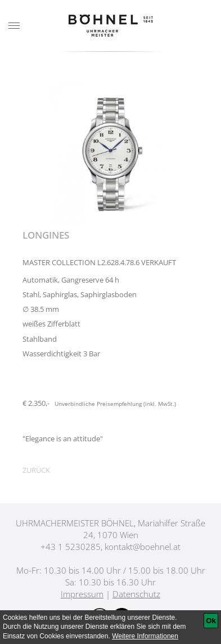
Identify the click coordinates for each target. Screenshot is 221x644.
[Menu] (14, 26)
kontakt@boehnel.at (143, 547)
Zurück (36, 470)
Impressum (82, 594)
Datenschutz (136, 594)
